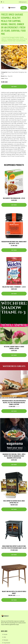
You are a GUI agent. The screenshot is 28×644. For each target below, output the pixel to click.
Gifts (5, 637)
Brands (5, 634)
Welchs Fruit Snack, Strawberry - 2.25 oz (14, 287)
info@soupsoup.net (23, 2)
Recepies (6, 640)
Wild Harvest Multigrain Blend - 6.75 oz (14, 198)
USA (3, 2)
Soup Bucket (15, 72)
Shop (24, 8)
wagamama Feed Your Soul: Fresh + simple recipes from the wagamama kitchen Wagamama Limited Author (14, 456)
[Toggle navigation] (3, 8)
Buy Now (14, 87)
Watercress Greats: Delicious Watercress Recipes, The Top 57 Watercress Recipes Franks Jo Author (14, 402)
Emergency (21, 72)
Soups (9, 72)
